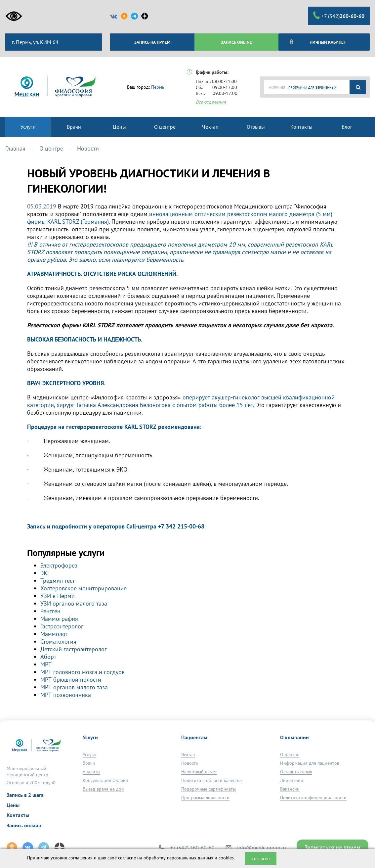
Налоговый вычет (199, 772)
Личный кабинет (317, 42)
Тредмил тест (58, 581)
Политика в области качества (211, 780)
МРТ (46, 664)
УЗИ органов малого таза (74, 603)
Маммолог (54, 634)
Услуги (89, 754)
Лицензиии (292, 780)
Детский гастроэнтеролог (74, 649)
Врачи (89, 763)
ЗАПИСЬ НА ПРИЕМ (152, 42)
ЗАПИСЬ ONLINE (236, 42)
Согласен (261, 858)
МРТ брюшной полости (71, 680)
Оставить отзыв (296, 772)
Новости (190, 763)
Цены (13, 805)
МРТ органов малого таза (74, 687)
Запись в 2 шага (25, 795)
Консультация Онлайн (105, 780)
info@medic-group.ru (262, 847)
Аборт (48, 657)
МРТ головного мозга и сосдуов (83, 672)
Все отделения (211, 102)
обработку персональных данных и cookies (189, 858)
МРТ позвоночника (66, 695)
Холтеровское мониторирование (83, 588)
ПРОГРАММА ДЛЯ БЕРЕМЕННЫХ (312, 88)
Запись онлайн (24, 825)
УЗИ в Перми (58, 596)
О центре (290, 754)
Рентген (50, 611)
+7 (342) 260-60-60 (192, 847)
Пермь (158, 87)
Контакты (18, 815)
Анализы (91, 772)
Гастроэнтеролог (62, 626)
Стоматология (58, 641)
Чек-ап (188, 754)
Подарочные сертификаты (208, 789)
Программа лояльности (205, 798)
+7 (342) (339, 16)
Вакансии (290, 789)
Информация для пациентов (310, 763)
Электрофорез (59, 565)
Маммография (59, 619)
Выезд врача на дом (104, 789)
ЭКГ (45, 573)
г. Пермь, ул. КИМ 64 (35, 42)
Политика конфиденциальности (313, 798)
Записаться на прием (333, 847)
